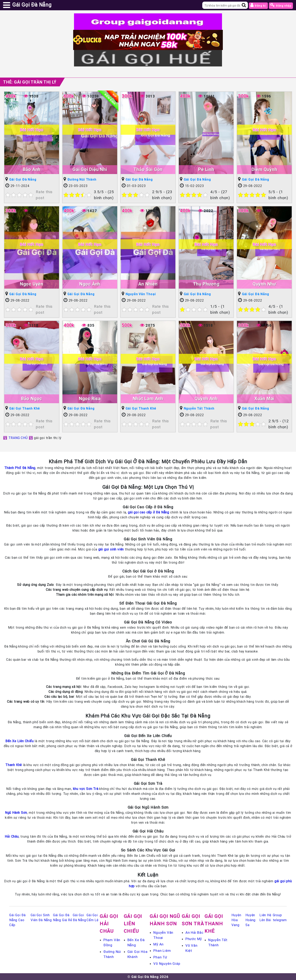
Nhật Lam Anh (148, 398)
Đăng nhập (281, 5)
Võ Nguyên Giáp (167, 963)
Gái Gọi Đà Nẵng (23, 179)
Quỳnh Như (264, 284)
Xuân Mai (264, 398)
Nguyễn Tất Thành (199, 408)
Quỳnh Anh (206, 398)
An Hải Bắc (194, 932)
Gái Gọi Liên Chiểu (133, 923)
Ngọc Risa (90, 398)
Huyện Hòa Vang (236, 920)
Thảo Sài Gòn (148, 169)
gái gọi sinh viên (111, 549)
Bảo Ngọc (32, 398)
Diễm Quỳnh (264, 169)
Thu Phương (206, 284)
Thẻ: (30, 82)
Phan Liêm (162, 950)
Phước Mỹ (194, 939)
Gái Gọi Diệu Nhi (90, 169)
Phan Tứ (160, 957)
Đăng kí (258, 5)
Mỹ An (158, 944)
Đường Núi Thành (82, 179)
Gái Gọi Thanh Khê (25, 408)
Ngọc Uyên (32, 284)
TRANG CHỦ (18, 438)
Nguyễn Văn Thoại (141, 294)
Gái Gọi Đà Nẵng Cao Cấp (17, 920)
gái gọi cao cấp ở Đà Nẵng (149, 512)
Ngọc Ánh (90, 284)
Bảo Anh (32, 169)
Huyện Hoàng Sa (250, 920)
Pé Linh (206, 169)
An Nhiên (148, 284)
